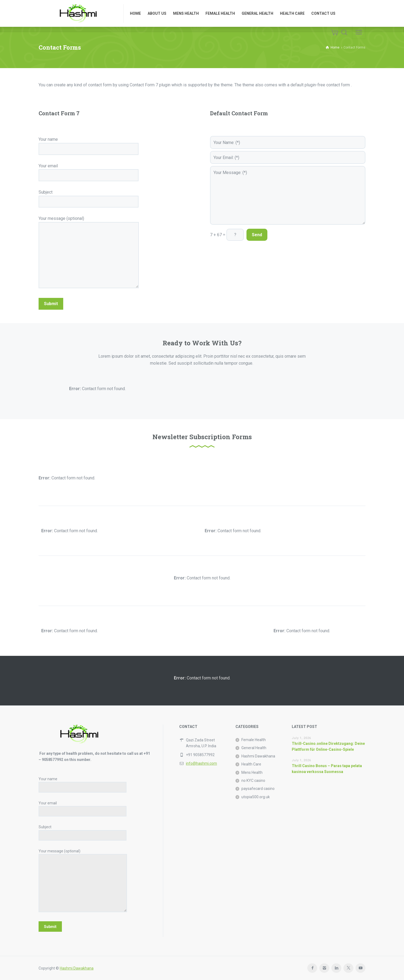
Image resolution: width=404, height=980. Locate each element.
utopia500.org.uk (256, 797)
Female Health (254, 740)
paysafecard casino (258, 789)
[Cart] (335, 32)
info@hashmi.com (201, 763)
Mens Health (252, 772)
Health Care (251, 764)
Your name (89, 144)
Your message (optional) (89, 253)
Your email (89, 171)
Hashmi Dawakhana (258, 756)
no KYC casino (253, 781)
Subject (89, 197)
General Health (254, 748)
